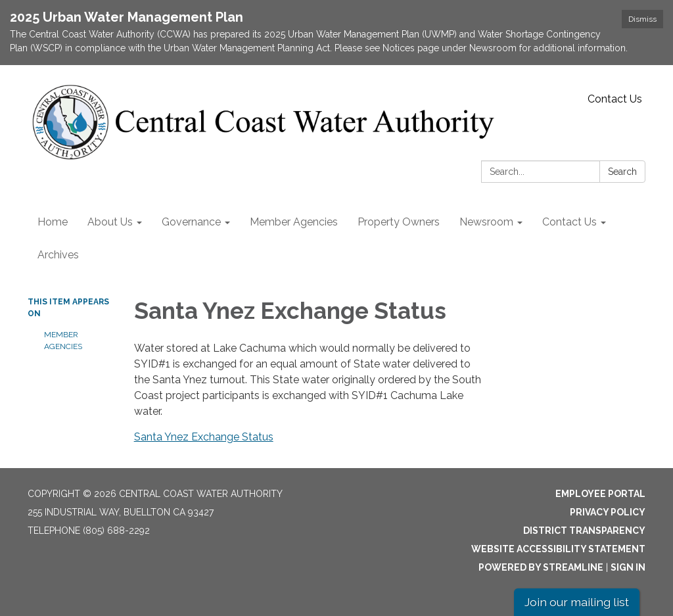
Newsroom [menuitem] (486, 222)
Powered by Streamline (541, 567)
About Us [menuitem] (110, 222)
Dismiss (642, 19)
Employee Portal (600, 494)
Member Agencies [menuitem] (294, 222)
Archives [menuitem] (58, 255)
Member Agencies (63, 341)
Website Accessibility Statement (558, 549)
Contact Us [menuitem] (569, 222)
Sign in (628, 567)
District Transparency (584, 531)
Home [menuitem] (53, 222)
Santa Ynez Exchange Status (204, 437)
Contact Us (615, 99)
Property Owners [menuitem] (399, 222)
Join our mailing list (577, 602)
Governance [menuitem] (191, 222)
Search (622, 172)
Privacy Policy (608, 512)
